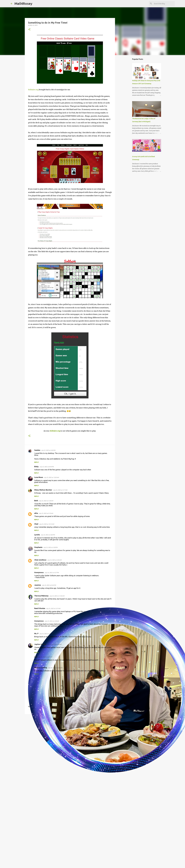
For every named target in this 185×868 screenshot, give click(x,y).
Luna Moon (39, 477)
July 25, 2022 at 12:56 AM (57, 596)
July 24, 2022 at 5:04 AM (54, 560)
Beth (36, 501)
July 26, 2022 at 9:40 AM (55, 668)
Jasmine (38, 585)
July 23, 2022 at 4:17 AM (60, 490)
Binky (36, 467)
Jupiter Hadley (40, 644)
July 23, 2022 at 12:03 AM (51, 477)
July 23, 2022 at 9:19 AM (46, 513)
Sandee (37, 450)
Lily (36, 657)
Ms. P (36, 634)
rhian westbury (40, 560)
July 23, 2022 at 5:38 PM (50, 547)
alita (36, 513)
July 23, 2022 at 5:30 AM (46, 501)
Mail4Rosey (23, 4)
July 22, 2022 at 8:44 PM (47, 467)
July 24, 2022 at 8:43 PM (49, 585)
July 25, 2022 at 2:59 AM (46, 634)
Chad (36, 524)
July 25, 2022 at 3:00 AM (54, 644)
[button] (29, 29)
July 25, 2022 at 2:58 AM (52, 621)
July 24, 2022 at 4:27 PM (52, 573)
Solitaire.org (33, 90)
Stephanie (38, 547)
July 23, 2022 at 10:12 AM (47, 524)
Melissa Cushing (41, 668)
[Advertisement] (70, 732)
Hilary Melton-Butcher (43, 490)
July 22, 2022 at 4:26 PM (48, 450)
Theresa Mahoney (41, 596)
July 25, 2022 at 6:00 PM (45, 657)
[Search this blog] (164, 4)
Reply (37, 462)
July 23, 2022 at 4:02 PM (48, 535)
